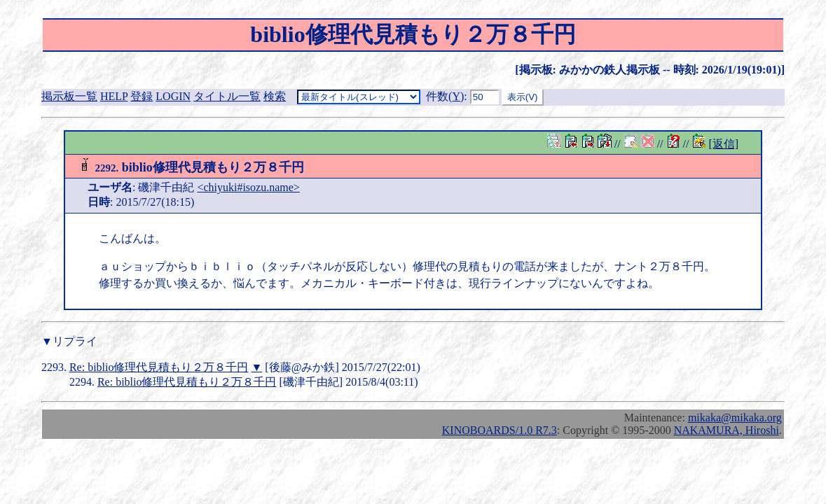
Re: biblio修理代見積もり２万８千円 (159, 367)
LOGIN (173, 96)
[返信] (723, 144)
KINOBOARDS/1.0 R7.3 (500, 430)
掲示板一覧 (69, 96)
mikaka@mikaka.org (735, 418)
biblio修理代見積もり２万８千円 (191, 167)
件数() (445, 96)
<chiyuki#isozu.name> (248, 187)
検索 (275, 96)
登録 (142, 96)
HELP (114, 96)
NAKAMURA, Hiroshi (727, 430)
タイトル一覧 (227, 96)
